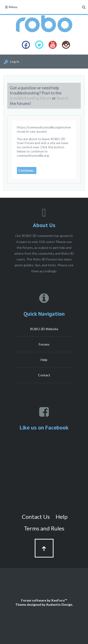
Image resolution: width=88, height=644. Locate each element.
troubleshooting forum (31, 98)
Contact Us (36, 517)
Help (44, 360)
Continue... (27, 170)
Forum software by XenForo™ (44, 600)
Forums (44, 344)
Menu (11, 7)
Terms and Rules (44, 528)
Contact (44, 375)
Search (63, 98)
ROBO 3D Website (44, 329)
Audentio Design (59, 604)
